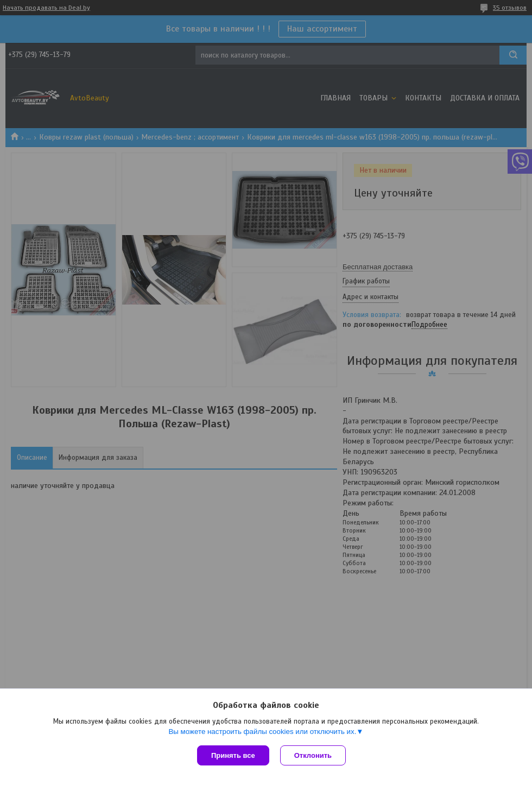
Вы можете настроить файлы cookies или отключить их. (262, 732)
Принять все (233, 755)
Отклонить (313, 755)
